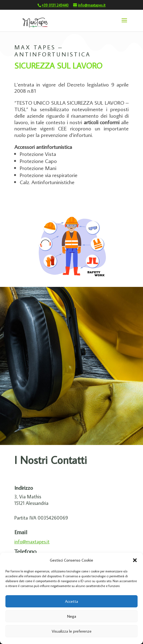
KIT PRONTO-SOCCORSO (52, 200)
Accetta (71, 601)
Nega (72, 616)
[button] (135, 560)
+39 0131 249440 (55, 5)
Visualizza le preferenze (72, 631)
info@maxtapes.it (32, 542)
